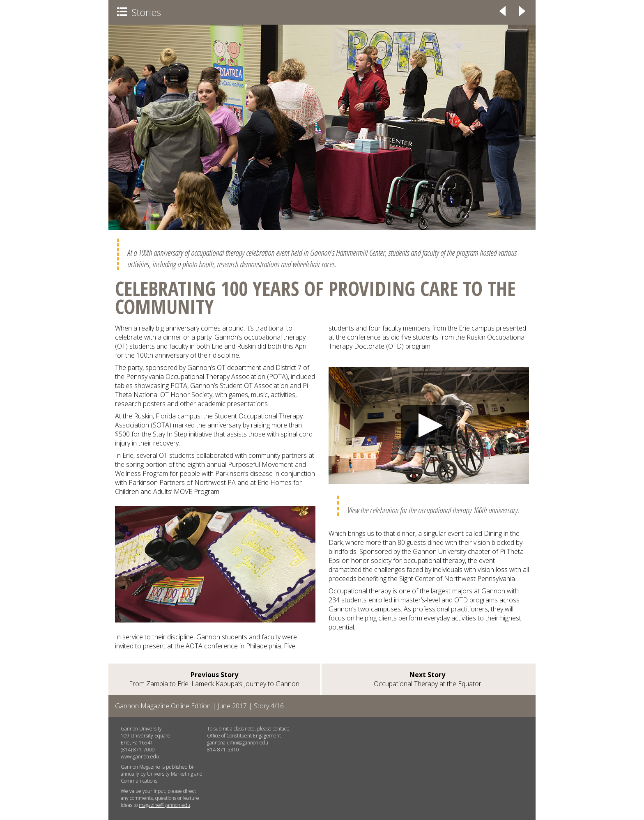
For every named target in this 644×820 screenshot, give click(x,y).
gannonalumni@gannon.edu (238, 743)
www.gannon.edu (140, 757)
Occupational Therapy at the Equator (428, 679)
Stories (139, 12)
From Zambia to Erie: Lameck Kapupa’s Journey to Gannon (214, 679)
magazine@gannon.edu (164, 805)
